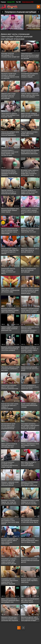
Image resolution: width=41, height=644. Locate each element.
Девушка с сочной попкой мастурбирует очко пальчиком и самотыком (29, 484)
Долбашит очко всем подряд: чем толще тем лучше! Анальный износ (9, 502)
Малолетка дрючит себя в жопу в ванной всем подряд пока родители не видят (30, 619)
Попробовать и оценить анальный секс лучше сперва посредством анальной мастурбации (9, 561)
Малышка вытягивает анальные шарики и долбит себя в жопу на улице (10, 310)
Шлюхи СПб (11, 2)
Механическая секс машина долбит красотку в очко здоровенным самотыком (30, 152)
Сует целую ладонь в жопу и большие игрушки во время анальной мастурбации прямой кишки (30, 291)
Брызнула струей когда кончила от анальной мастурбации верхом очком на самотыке (10, 76)
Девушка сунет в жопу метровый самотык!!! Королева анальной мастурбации (8, 96)
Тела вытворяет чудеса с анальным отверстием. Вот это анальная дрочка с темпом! (10, 251)
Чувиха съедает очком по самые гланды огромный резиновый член (9, 329)
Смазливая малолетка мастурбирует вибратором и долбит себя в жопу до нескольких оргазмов (30, 426)
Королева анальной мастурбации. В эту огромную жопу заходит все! (10, 55)
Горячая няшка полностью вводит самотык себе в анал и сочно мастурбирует (30, 95)
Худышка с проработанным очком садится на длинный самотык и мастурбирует (30, 310)
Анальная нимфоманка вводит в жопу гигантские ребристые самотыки (29, 192)
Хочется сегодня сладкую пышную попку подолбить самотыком (29, 581)
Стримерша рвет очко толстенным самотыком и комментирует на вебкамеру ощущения (10, 581)
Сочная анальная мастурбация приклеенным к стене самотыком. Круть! (30, 521)
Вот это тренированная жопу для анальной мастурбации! (28, 270)
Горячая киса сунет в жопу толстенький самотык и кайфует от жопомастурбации (10, 406)
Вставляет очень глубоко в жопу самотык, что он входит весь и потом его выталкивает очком (30, 173)
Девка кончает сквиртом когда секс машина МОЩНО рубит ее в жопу (30, 115)
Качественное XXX (28, 2)
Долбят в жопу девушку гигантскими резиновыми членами (29, 405)
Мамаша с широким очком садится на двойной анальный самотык (10, 484)
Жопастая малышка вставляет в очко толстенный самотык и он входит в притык (9, 465)
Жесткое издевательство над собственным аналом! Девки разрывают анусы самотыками (10, 231)
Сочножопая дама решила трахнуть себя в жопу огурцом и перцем (29, 75)
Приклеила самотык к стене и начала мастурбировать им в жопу (10, 369)
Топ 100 (18, 2)
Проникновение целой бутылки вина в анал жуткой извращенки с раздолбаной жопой (8, 426)
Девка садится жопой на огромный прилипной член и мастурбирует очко (10, 600)
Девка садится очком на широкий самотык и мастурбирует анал (9, 445)
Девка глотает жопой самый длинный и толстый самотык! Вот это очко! (30, 230)
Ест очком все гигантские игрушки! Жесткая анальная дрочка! (30, 560)
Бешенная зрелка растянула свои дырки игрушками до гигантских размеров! (10, 349)
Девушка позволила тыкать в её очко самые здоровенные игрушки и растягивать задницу (30, 329)
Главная (3, 2)
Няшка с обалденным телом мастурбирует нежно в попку (30, 445)
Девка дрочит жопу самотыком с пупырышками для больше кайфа (10, 290)
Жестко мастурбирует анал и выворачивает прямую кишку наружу (10, 210)
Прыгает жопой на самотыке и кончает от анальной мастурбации (9, 192)
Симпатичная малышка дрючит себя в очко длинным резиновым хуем (10, 387)
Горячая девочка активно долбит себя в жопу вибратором (29, 134)
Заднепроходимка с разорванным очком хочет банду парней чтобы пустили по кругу (10, 153)
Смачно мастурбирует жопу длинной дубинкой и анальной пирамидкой (10, 134)
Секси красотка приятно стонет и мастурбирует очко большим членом (10, 115)
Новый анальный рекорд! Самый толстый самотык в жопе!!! (30, 369)
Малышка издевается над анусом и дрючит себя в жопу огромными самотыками (10, 541)
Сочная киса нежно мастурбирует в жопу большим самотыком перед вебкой (10, 521)
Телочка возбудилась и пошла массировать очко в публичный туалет (30, 387)
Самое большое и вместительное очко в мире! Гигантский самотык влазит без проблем (30, 56)
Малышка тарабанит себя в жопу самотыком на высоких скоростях (30, 250)
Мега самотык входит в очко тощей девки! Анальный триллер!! (29, 464)
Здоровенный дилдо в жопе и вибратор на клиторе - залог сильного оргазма (30, 502)
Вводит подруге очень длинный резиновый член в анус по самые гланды (30, 540)
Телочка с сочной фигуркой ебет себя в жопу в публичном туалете (30, 600)
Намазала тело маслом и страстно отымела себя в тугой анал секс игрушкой (10, 619)
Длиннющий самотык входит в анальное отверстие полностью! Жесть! (8, 271)
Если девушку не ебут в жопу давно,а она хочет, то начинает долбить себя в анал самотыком (30, 349)
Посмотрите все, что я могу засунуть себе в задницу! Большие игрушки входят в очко (30, 211)
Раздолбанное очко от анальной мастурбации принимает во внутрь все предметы (9, 173)
